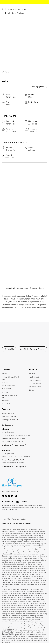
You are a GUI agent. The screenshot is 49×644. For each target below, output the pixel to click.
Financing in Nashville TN (10, 420)
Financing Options (39, 87)
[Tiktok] (9, 496)
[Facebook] (3, 496)
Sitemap (32, 390)
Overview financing (8, 413)
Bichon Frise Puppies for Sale (17, 9)
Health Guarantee (35, 377)
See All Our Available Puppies (32, 349)
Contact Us (9, 349)
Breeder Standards (35, 380)
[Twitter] (12, 496)
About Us (32, 374)
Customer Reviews (35, 384)
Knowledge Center (35, 387)
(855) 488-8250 (9, 432)
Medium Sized (6, 389)
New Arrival (5, 401)
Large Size (5, 392)
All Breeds (5, 382)
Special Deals (6, 404)
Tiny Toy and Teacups (8, 386)
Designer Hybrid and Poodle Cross (10, 378)
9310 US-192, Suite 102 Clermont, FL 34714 (16, 435)
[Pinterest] (16, 496)
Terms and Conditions (19, 519)
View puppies (21, 445)
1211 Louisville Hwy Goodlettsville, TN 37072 (16, 457)
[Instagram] (6, 496)
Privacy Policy (6, 519)
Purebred (5, 374)
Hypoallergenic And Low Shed (9, 396)
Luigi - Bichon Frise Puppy (16, 13)
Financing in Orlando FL (9, 416)
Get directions (8, 445)
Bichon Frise (11, 97)
